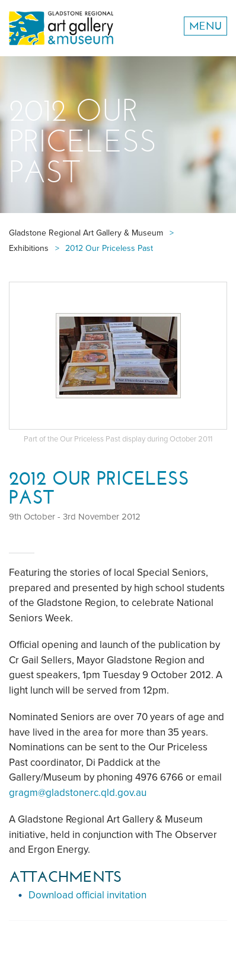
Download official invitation (87, 895)
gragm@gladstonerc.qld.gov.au (78, 793)
